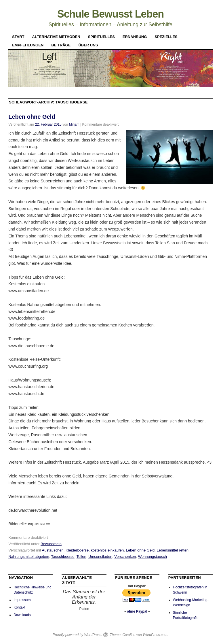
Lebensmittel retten (173, 550)
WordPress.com (155, 635)
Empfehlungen (28, 45)
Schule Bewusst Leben (111, 14)
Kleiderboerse (77, 550)
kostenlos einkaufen (107, 550)
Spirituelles (101, 37)
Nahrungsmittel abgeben (29, 557)
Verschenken (125, 557)
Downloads (22, 615)
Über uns (88, 45)
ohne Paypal (137, 611)
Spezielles (166, 37)
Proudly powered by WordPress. (77, 635)
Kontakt (19, 607)
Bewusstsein (51, 544)
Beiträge (61, 45)
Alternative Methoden (56, 37)
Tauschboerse (63, 557)
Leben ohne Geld (32, 117)
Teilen (81, 557)
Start (18, 37)
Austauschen (53, 550)
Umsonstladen (100, 557)
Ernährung (135, 37)
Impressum (22, 600)
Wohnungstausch (153, 557)
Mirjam (74, 124)
